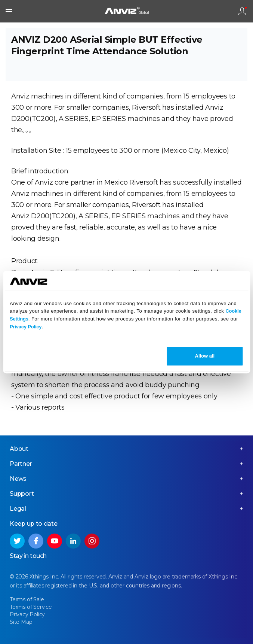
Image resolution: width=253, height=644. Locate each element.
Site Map (21, 622)
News (18, 479)
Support (22, 494)
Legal (18, 509)
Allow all (205, 356)
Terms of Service (31, 607)
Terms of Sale (27, 599)
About (19, 449)
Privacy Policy (26, 327)
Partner (21, 464)
